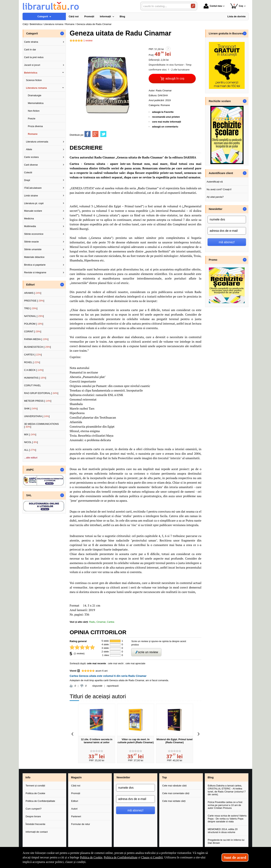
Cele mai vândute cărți (174, 786)
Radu (92, 622)
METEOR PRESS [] (38, 401)
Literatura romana (36, 88)
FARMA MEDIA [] (36, 339)
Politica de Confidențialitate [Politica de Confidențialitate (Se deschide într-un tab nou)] (121, 857)
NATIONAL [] (34, 316)
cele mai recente (96, 663)
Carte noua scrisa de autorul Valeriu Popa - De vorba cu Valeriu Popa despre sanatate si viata (227, 819)
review (88, 41)
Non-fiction (34, 111)
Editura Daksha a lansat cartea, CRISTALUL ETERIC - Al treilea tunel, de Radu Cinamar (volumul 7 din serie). (227, 790)
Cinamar (101, 622)
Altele (29, 149)
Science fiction (34, 80)
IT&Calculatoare (33, 188)
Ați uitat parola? (215, 197)
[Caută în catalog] (193, 6)
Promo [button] (213, 260)
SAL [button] (29, 495)
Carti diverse (31, 165)
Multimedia (30, 226)
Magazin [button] (76, 777)
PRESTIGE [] (34, 301)
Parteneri (76, 816)
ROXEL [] (32, 362)
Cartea (111, 622)
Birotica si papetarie (35, 265)
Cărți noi (76, 786)
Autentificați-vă (215, 182)
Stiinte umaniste (33, 249)
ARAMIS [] (33, 293)
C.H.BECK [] (34, 370)
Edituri (75, 801)
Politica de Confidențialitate (40, 801)
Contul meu (213, 6)
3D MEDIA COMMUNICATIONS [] (41, 425)
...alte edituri (31, 458)
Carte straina (31, 42)
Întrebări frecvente (35, 824)
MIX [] (30, 434)
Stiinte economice (34, 234)
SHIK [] (31, 409)
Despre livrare (33, 816)
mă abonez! (227, 242)
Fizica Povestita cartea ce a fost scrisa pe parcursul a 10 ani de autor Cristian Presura (225, 805)
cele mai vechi (116, 663)
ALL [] (30, 450)
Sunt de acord (235, 857)
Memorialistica (36, 103)
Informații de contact (37, 832)
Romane (165, 105)
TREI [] (31, 308)
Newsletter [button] (215, 209)
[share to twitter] (103, 134)
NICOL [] (31, 442)
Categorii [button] (32, 33)
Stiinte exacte (31, 242)
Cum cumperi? (34, 809)
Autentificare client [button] (221, 173)
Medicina (29, 219)
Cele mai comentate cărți (176, 793)
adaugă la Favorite (163, 112)
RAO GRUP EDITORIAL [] (41, 393)
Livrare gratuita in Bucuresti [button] (227, 33)
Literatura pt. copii (34, 203)
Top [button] (164, 777)
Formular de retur (81, 824)
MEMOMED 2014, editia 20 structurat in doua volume (223, 831)
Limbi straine (31, 196)
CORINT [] (33, 331)
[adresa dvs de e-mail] (227, 231)
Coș (237, 6)
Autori (74, 809)
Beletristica (31, 73)
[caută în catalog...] (165, 6)
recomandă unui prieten (166, 117)
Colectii (28, 172)
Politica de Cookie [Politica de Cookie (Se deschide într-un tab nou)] (91, 857)
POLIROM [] (34, 324)
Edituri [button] (30, 285)
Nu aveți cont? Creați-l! (219, 189)
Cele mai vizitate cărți (174, 801)
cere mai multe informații (167, 122)
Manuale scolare (33, 211)
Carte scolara (31, 157)
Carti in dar (30, 50)
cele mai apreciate (135, 663)
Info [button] (28, 777)
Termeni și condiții (35, 786)
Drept (27, 180)
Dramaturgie (35, 95)
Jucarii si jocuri (32, 65)
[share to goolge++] (95, 134)
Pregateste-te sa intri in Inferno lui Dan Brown (226, 841)
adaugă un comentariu (165, 127)
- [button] (62, 33)
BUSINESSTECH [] (37, 347)
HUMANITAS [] (35, 378)
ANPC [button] (30, 470)
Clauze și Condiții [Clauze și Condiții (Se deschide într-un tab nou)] (152, 857)
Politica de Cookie (35, 793)
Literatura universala (37, 142)
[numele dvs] (227, 220)
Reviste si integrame (35, 272)
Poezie (32, 119)
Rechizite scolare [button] (220, 101)
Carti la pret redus (34, 57)
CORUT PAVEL (33, 385)
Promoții (76, 793)
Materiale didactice (34, 257)
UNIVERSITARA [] (37, 416)
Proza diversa (35, 126)
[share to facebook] (88, 134)
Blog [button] (211, 777)
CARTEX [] (33, 355)
